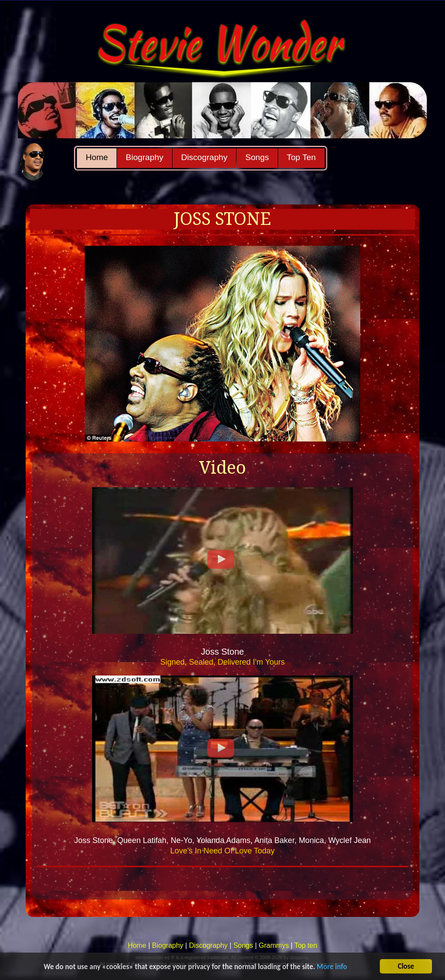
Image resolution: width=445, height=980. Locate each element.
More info (332, 967)
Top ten (306, 945)
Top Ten (301, 157)
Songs (257, 157)
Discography (204, 157)
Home (97, 157)
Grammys (274, 945)
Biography (144, 157)
